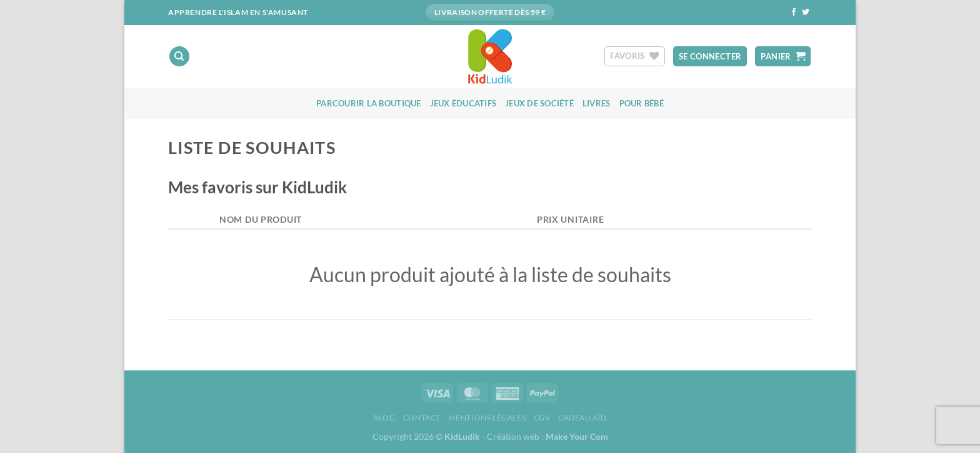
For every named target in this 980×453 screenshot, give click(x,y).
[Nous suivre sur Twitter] (806, 13)
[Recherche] (179, 57)
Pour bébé (642, 103)
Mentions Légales (487, 418)
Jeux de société (539, 103)
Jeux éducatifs (463, 103)
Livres (597, 103)
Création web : (547, 436)
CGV (542, 418)
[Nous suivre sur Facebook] (794, 13)
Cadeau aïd (582, 418)
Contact (422, 418)
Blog (384, 418)
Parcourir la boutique (368, 103)
